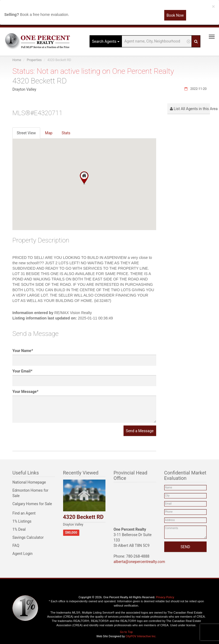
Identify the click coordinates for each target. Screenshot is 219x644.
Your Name (23, 351)
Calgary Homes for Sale (32, 504)
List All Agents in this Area (190, 109)
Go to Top (126, 632)
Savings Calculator (28, 537)
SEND (185, 547)
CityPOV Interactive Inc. (141, 636)
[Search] (196, 41)
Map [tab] (49, 133)
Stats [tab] (66, 133)
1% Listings (22, 521)
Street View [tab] (26, 133)
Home (17, 60)
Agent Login (23, 554)
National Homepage (29, 482)
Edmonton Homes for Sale (30, 493)
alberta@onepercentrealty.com (139, 562)
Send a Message (140, 431)
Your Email (22, 371)
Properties (34, 60)
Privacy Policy (165, 597)
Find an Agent (24, 513)
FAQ (16, 546)
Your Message (25, 392)
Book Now (175, 15)
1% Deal (19, 529)
